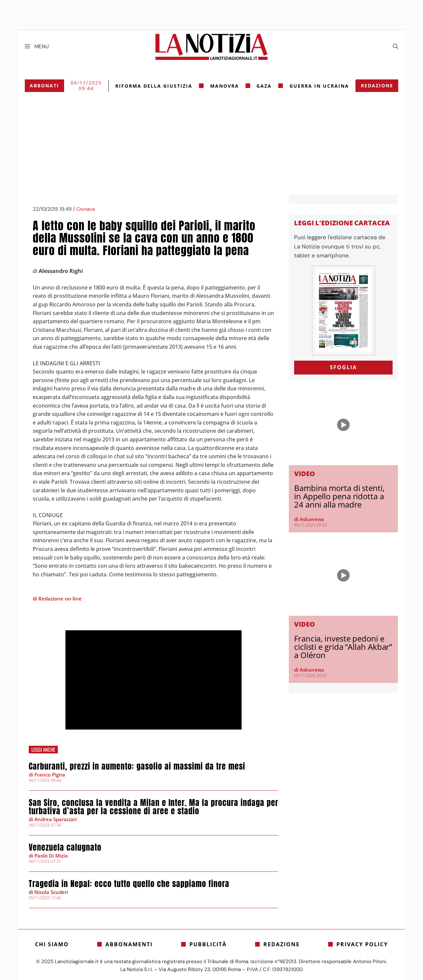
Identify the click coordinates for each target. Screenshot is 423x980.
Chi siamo (52, 944)
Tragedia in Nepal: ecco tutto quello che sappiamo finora (129, 884)
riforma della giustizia (154, 86)
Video (305, 474)
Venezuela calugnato (65, 847)
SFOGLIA (343, 367)
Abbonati (44, 86)
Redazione (377, 86)
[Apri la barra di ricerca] (396, 47)
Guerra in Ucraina (319, 86)
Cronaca (86, 209)
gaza (264, 86)
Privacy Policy (362, 944)
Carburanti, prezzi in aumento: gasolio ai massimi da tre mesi (137, 766)
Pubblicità (208, 944)
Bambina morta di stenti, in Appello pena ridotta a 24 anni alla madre (339, 496)
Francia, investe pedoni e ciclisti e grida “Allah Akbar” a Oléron (343, 647)
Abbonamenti (129, 944)
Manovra (225, 86)
